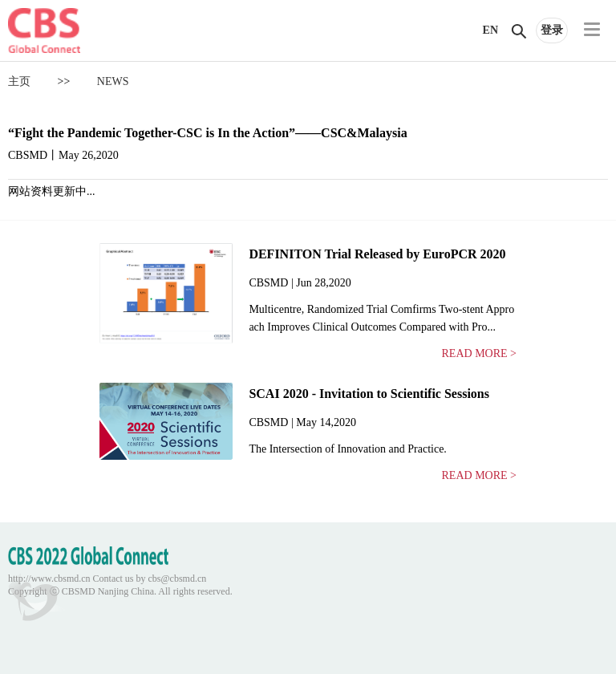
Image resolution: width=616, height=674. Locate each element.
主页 (19, 81)
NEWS (113, 81)
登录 (552, 30)
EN (490, 30)
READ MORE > (479, 353)
